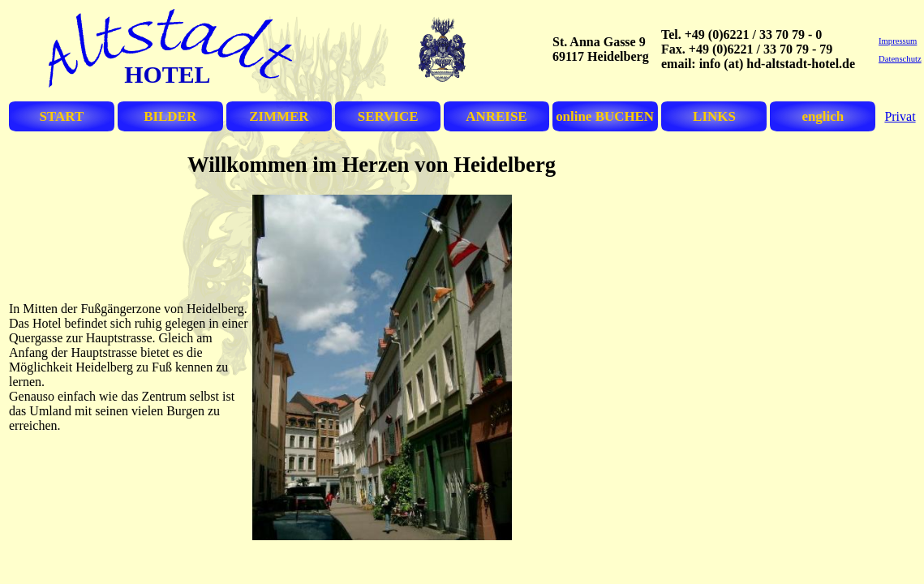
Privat (900, 116)
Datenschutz (900, 59)
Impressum (898, 41)
